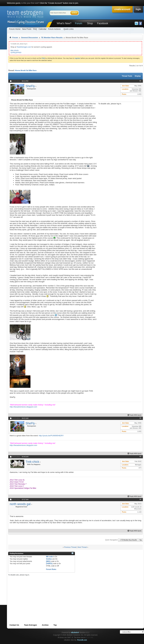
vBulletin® (75, 633)
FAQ (35, 29)
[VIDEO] (49, 564)
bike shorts (15, 50)
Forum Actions (54, 29)
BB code (49, 557)
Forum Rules (51, 569)
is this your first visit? (30, 3)
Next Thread (82, 547)
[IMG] (48, 561)
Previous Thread (70, 547)
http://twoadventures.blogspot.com (23, 407)
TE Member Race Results (52, 38)
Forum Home (15, 29)
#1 (140, 81)
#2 (140, 418)
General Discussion (29, 38)
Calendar (43, 29)
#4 (140, 499)
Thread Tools (127, 76)
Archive (45, 625)
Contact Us (14, 625)
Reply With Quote (135, 415)
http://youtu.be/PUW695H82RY (51, 436)
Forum (79, 23)
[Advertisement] (119, 122)
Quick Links (69, 29)
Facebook (103, 23)
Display (138, 76)
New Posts (27, 29)
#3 (140, 457)
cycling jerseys (16, 52)
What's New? (64, 23)
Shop (90, 23)
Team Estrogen (31, 625)
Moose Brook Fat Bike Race (26, 70)
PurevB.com (82, 640)
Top (141, 540)
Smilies (49, 559)
